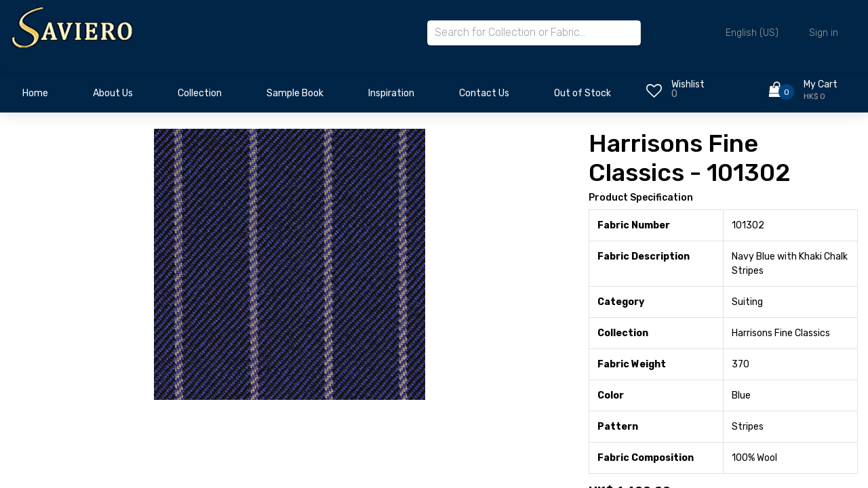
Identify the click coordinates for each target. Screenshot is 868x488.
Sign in (824, 33)
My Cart (821, 84)
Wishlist (688, 84)
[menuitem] (35, 97)
